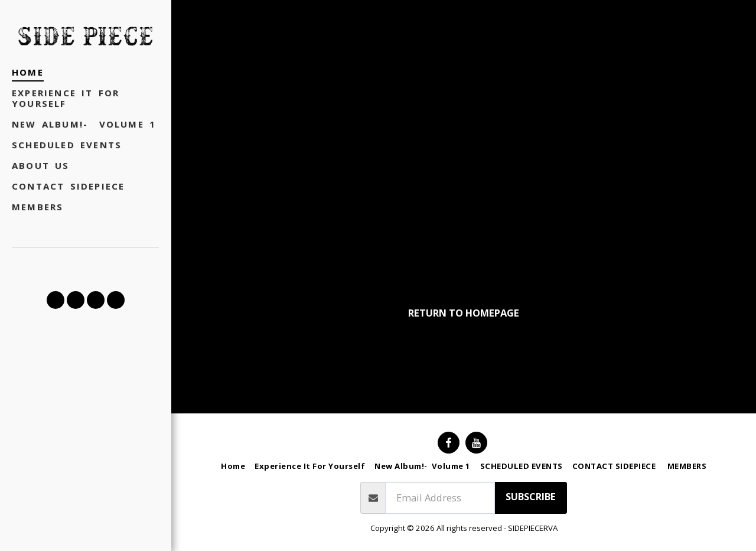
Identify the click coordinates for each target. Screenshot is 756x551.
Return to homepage (464, 313)
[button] (56, 300)
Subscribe (531, 496)
